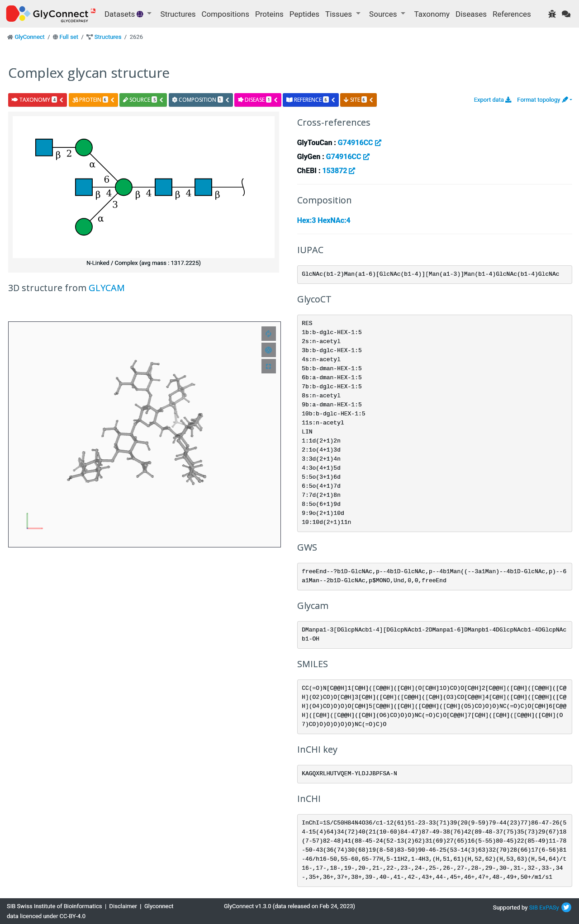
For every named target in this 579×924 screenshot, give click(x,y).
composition (201, 100)
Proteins (269, 14)
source (143, 100)
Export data (493, 100)
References (512, 14)
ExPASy (549, 907)
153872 (339, 171)
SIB (534, 907)
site (359, 100)
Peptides (304, 14)
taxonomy (38, 100)
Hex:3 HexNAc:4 (324, 220)
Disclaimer (123, 906)
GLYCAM (107, 288)
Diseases (471, 14)
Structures (178, 14)
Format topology (542, 100)
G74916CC (360, 143)
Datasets (125, 14)
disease (258, 100)
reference (311, 100)
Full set (69, 37)
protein (94, 100)
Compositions (225, 14)
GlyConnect (29, 37)
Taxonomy (432, 14)
